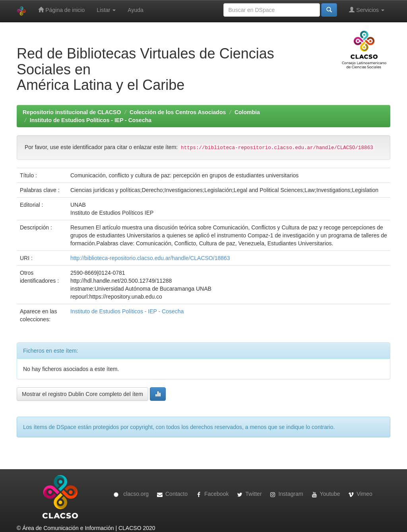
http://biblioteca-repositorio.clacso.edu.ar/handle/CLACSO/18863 (150, 258)
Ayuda (135, 10)
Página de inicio (61, 10)
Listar (106, 10)
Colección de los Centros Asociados (178, 112)
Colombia (247, 112)
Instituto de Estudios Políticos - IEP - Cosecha (91, 120)
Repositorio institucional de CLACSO (72, 112)
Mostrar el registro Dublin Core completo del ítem (82, 394)
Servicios (367, 10)
